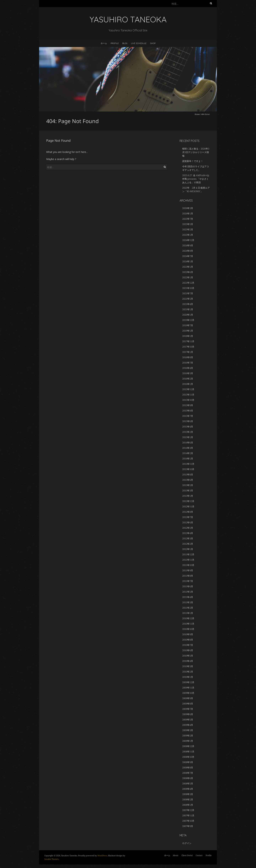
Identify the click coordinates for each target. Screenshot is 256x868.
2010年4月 (188, 661)
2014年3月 (188, 448)
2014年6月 (188, 443)
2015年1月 (188, 437)
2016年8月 (188, 357)
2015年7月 (188, 416)
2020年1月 (188, 315)
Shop (153, 43)
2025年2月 (188, 229)
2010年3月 (188, 666)
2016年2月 (188, 379)
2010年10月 (188, 629)
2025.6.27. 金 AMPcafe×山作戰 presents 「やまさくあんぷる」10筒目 (196, 179)
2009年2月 (188, 736)
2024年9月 (188, 245)
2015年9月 (188, 405)
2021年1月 (188, 309)
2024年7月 (188, 256)
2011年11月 (188, 560)
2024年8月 (188, 251)
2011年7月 (188, 581)
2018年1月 (188, 336)
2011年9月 (188, 570)
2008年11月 (188, 752)
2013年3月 (188, 490)
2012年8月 (188, 512)
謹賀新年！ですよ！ (193, 161)
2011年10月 (188, 565)
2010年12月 (188, 618)
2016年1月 (188, 384)
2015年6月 (188, 421)
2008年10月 (188, 757)
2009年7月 (188, 709)
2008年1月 (188, 805)
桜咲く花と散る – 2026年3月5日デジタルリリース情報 (196, 152)
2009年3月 (188, 730)
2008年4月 (188, 789)
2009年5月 (188, 720)
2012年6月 (188, 522)
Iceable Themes (52, 859)
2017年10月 (188, 347)
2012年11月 (188, 506)
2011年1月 (188, 613)
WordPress (102, 855)
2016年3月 (188, 373)
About (176, 855)
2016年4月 (188, 368)
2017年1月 (188, 352)
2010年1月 (188, 677)
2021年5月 (188, 299)
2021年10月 (188, 288)
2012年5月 (188, 528)
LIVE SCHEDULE (139, 43)
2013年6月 (188, 480)
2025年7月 (188, 219)
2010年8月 (188, 640)
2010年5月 (188, 656)
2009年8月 (188, 704)
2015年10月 (188, 400)
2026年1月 (188, 213)
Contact (199, 855)
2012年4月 (188, 533)
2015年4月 (188, 427)
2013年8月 (188, 474)
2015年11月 (188, 395)
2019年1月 (188, 331)
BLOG (125, 43)
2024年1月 (188, 261)
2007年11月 (188, 815)
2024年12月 (188, 240)
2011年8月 (188, 576)
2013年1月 (188, 496)
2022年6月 (188, 272)
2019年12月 (188, 320)
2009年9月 (188, 698)
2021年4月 (188, 304)
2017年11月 (188, 341)
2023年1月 (188, 267)
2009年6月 (188, 714)
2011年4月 (188, 597)
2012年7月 (188, 517)
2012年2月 (188, 544)
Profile (115, 43)
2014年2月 (188, 453)
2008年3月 (188, 794)
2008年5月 (188, 783)
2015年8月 (188, 411)
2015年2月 (188, 432)
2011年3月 (188, 602)
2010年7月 (188, 645)
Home (197, 114)
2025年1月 (188, 235)
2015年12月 (188, 389)
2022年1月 (188, 277)
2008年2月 (188, 799)
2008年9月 (188, 762)
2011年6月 (188, 586)
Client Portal (187, 855)
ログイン (187, 843)
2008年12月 (188, 746)
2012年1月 (188, 549)
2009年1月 (188, 741)
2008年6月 (188, 778)
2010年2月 (188, 672)
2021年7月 (188, 293)
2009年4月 (188, 725)
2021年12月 (188, 283)
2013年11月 (188, 464)
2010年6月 (188, 650)
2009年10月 (188, 693)
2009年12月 (188, 682)
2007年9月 (188, 826)
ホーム (104, 43)
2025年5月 (188, 224)
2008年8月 (188, 767)
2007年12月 (188, 810)
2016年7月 (188, 363)
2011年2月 (188, 608)
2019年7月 (188, 325)
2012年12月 (188, 501)
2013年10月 (188, 469)
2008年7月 (188, 773)
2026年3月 (188, 208)
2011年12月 (188, 554)
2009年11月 (188, 688)
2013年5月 (188, 485)
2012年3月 (188, 538)
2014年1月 (188, 459)
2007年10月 (188, 821)
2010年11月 (188, 624)
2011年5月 (188, 592)
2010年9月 (188, 634)
